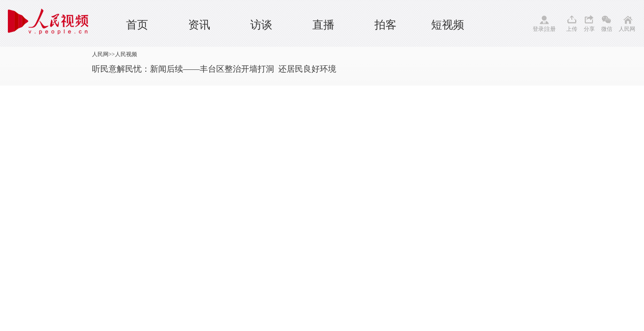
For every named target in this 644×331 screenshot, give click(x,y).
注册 (550, 29)
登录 (538, 29)
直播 (323, 25)
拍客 (385, 25)
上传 (572, 29)
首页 (137, 25)
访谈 (261, 25)
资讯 (199, 25)
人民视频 (126, 54)
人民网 (627, 29)
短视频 (448, 25)
